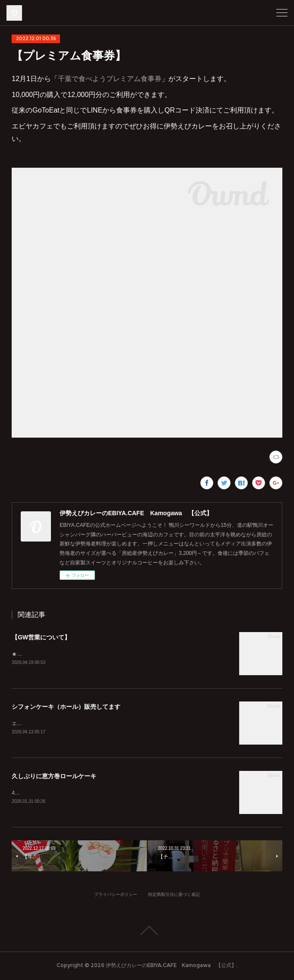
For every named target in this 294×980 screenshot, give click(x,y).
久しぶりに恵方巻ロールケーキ (54, 777)
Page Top (147, 932)
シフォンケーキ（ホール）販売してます (66, 708)
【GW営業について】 (41, 637)
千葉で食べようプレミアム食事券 (110, 79)
